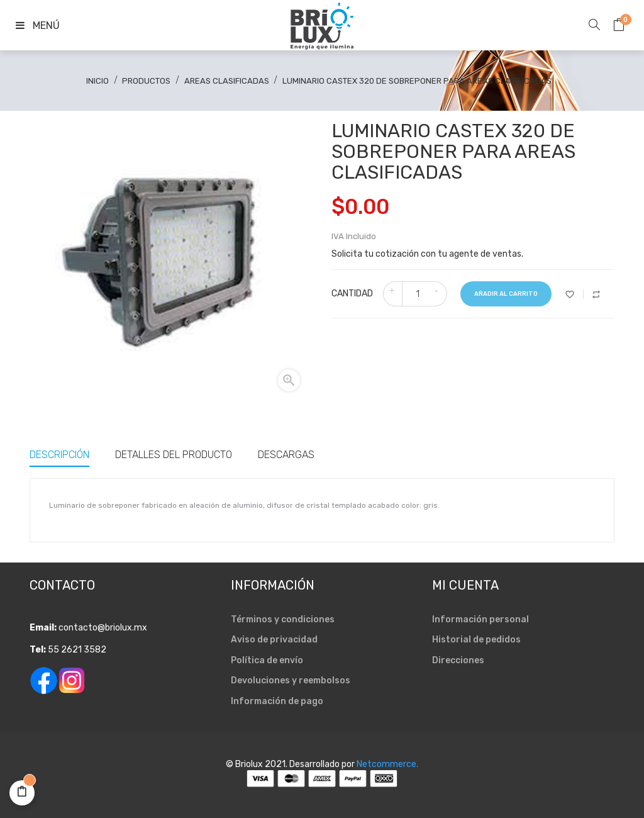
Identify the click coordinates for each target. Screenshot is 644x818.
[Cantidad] (418, 294)
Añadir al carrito (506, 294)
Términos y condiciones (283, 619)
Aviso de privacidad (274, 640)
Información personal (480, 619)
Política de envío (267, 660)
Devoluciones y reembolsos (291, 681)
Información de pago (277, 701)
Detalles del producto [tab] (174, 455)
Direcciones (458, 660)
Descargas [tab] (286, 455)
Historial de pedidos (476, 640)
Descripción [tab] (59, 455)
